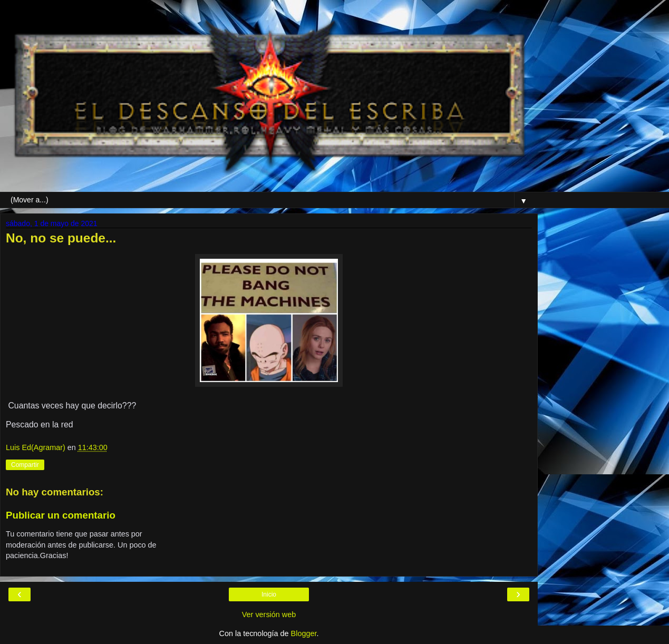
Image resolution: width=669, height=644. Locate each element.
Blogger (304, 633)
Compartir (25, 465)
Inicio (269, 594)
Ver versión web (269, 614)
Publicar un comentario (61, 515)
